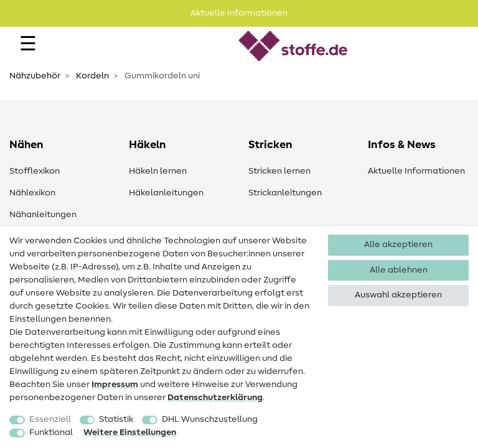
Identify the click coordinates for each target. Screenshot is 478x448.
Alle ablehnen (399, 270)
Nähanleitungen (43, 215)
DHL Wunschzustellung (210, 419)
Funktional (51, 432)
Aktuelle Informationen (416, 171)
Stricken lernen (279, 171)
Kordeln (91, 76)
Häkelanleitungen (166, 193)
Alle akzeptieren (398, 245)
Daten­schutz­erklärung (215, 398)
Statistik (116, 419)
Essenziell (50, 419)
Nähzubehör (35, 76)
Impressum (115, 385)
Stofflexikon (35, 171)
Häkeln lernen (158, 171)
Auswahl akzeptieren (398, 295)
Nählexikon (32, 193)
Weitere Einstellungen (130, 432)
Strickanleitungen (285, 193)
